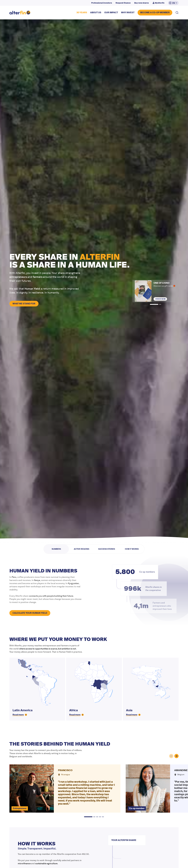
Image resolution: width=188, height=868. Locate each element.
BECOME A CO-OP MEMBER (155, 13)
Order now (160, 299)
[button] (173, 3)
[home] (20, 13)
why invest (128, 13)
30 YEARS (82, 13)
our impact (111, 13)
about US (96, 13)
